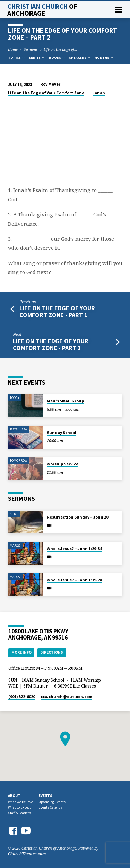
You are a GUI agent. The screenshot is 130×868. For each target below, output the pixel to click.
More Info (21, 652)
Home (13, 49)
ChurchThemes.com (27, 854)
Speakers (80, 58)
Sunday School (62, 432)
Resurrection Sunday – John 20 (77, 517)
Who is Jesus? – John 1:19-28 (74, 580)
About (14, 796)
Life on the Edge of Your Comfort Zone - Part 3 (51, 344)
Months (104, 58)
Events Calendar (51, 807)
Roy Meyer (50, 84)
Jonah (99, 93)
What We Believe (20, 802)
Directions (52, 652)
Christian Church (42, 10)
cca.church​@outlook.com (66, 696)
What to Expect (19, 807)
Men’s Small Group (65, 401)
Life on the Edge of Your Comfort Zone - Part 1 (57, 311)
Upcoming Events (52, 802)
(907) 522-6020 (22, 696)
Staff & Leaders (19, 813)
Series (37, 58)
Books (57, 58)
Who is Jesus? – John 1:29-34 (74, 549)
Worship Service (63, 464)
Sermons (31, 49)
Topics (17, 58)
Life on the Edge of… (60, 49)
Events (45, 796)
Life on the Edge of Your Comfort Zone (46, 93)
